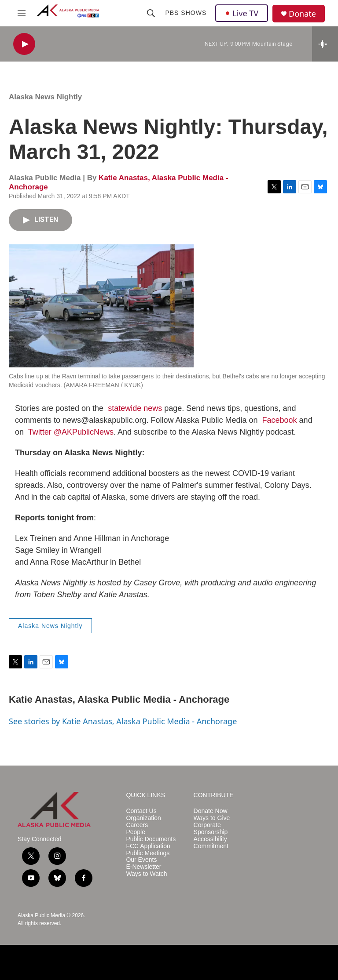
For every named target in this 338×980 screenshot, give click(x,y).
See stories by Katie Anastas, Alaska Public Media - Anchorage (123, 721)
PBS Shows (186, 13)
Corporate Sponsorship (211, 829)
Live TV (242, 13)
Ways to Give (212, 818)
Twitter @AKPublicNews (71, 432)
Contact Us (141, 811)
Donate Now (211, 811)
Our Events (141, 860)
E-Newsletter (143, 867)
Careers (137, 825)
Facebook (280, 420)
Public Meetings (148, 853)
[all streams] (325, 44)
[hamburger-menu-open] (22, 13)
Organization (143, 818)
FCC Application (148, 846)
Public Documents (151, 839)
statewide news (135, 408)
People (136, 832)
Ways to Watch (146, 874)
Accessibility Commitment (211, 843)
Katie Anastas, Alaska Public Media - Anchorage (119, 699)
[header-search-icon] (151, 13)
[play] (24, 44)
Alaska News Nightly (45, 97)
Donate (302, 14)
